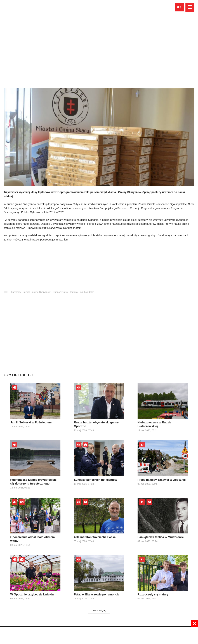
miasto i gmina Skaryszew (37, 292)
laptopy (74, 292)
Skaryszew (16, 292)
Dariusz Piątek (60, 292)
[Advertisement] (99, 268)
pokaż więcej (99, 610)
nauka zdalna (87, 292)
